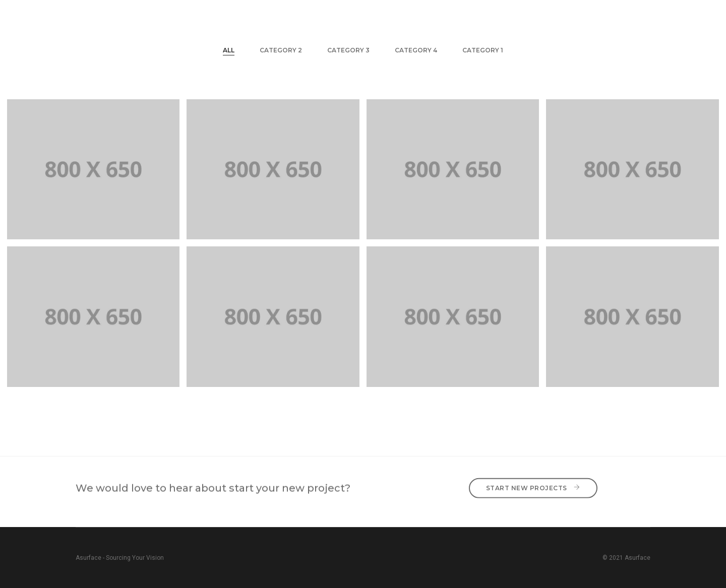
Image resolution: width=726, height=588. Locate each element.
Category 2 (281, 50)
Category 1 (483, 50)
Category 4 (416, 50)
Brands (494, 18)
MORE (649, 18)
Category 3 (348, 50)
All (229, 50)
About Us (342, 18)
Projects (547, 18)
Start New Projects (533, 483)
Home (294, 18)
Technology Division (420, 18)
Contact (602, 18)
